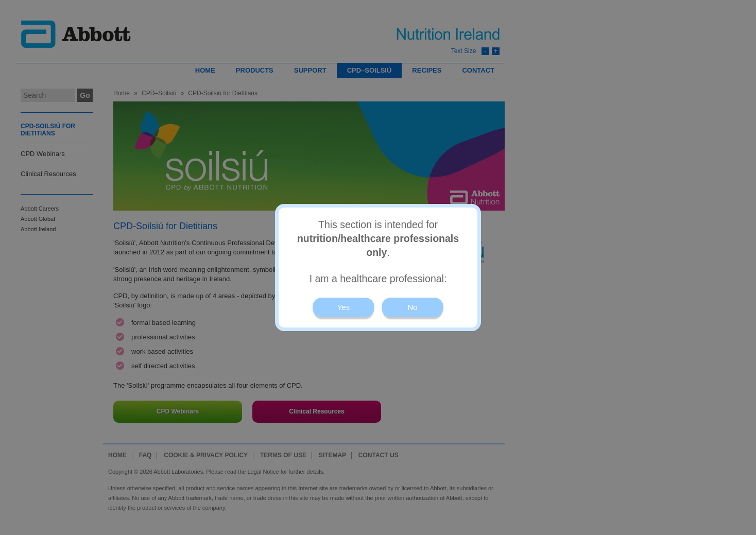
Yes (343, 307)
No (412, 307)
